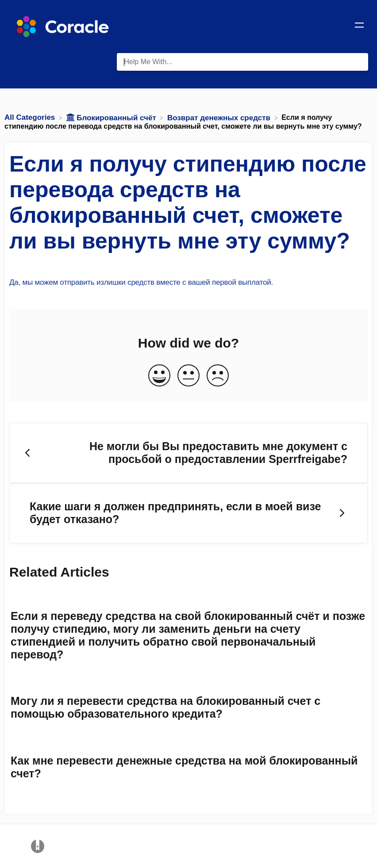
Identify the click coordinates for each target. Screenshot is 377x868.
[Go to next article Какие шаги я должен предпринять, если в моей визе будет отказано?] (188, 513)
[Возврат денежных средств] (220, 117)
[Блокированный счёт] (112, 117)
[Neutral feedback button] (188, 376)
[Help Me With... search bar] (242, 62)
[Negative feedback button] (218, 376)
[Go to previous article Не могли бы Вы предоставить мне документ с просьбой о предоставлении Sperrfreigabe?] (188, 453)
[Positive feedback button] (159, 376)
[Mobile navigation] (359, 27)
